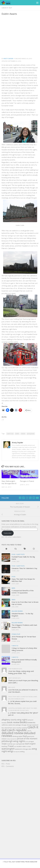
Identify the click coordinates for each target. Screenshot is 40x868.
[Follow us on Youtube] (37, 498)
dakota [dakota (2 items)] (29, 731)
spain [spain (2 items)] (14, 744)
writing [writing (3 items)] (22, 752)
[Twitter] (23, 498)
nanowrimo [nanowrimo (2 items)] (13, 739)
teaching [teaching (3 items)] (4, 746)
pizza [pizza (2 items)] (27, 742)
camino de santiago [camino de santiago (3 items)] (15, 725)
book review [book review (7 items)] (13, 722)
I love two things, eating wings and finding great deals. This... (21, 672)
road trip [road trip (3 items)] (10, 744)
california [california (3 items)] (5, 725)
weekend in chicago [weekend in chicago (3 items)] (21, 749)
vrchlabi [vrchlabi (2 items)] (29, 746)
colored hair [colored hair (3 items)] (8, 728)
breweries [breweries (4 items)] (31, 722)
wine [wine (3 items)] (30, 749)
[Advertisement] (20, 36)
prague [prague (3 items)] (31, 741)
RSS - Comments (8, 766)
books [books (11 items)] (23, 722)
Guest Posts (20, 554)
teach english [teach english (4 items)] (30, 744)
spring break (31, 434)
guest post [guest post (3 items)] (31, 736)
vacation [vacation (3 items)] (19, 746)
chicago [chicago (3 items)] (24, 725)
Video (13, 600)
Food (13, 554)
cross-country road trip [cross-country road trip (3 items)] (20, 728)
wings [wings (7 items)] (10, 751)
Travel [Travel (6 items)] (11, 746)
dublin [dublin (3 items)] (20, 736)
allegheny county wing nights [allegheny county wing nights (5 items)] (15, 720)
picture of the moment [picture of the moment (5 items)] (27, 739)
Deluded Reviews (17, 611)
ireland (23, 434)
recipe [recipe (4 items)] (4, 744)
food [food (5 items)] (25, 736)
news (13, 588)
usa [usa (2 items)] (15, 746)
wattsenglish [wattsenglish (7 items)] (8, 749)
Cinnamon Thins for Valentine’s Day (24, 568)
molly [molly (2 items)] (8, 739)
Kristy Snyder (8, 59)
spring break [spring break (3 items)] (20, 744)
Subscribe (8, 533)
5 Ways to (15, 646)
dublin (17, 434)
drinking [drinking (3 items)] (15, 736)
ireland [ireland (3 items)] (4, 739)
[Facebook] (20, 498)
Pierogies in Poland (27, 481)
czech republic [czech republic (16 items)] (17, 730)
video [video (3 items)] (24, 746)
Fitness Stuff (16, 634)
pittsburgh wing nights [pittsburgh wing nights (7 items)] (13, 741)
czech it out (7, 8)
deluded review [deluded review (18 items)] (12, 733)
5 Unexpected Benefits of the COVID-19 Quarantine (23, 592)
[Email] (34, 498)
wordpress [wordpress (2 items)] (17, 752)
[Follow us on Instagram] (27, 498)
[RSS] (30, 498)
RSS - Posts (6, 764)
